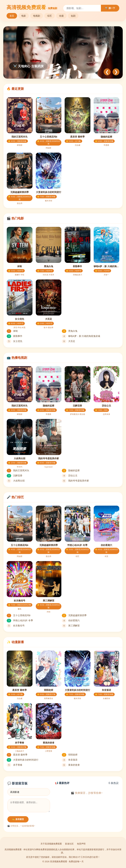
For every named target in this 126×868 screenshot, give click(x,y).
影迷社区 (69, 844)
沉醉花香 (15, 475)
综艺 (50, 16)
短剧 (73, 16)
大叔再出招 (16, 481)
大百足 (68, 341)
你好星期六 (71, 620)
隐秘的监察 (71, 470)
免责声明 (81, 844)
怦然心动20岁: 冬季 (20, 620)
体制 (12, 331)
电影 (24, 16)
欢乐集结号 (16, 625)
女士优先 (15, 341)
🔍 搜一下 (110, 8)
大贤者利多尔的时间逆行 (23, 760)
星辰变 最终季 (17, 755)
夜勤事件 (15, 336)
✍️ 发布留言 (18, 819)
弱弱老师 (70, 755)
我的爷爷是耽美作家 (75, 481)
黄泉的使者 (71, 765)
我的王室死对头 (18, 470)
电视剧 (37, 16)
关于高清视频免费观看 (51, 844)
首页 (12, 16)
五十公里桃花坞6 (19, 615)
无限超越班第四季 (74, 615)
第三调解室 (71, 625)
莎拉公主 (70, 475)
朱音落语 (70, 760)
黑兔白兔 (70, 331)
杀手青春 (15, 765)
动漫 (61, 16)
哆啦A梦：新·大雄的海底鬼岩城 (81, 336)
